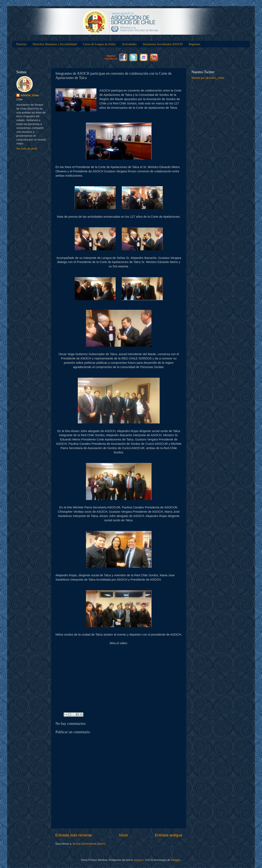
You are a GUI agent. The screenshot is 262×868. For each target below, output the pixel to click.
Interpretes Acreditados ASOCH (163, 44)
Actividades (129, 44)
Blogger (176, 860)
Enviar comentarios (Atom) (89, 844)
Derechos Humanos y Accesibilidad (55, 44)
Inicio (123, 835)
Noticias (21, 44)
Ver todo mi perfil (27, 149)
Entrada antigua (169, 835)
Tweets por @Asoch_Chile (208, 78)
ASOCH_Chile (30, 95)
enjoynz (139, 860)
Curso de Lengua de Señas (99, 44)
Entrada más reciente (74, 835)
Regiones (194, 44)
